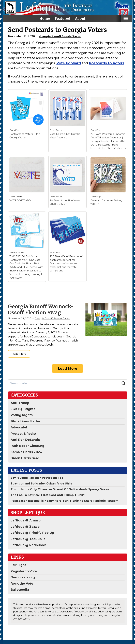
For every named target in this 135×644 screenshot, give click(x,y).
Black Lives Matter (26, 421)
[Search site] (64, 383)
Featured (63, 18)
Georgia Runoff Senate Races (60, 36)
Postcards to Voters (107, 63)
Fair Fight (18, 565)
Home (45, 18)
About (80, 18)
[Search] (124, 383)
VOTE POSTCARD (20, 201)
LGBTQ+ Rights (23, 409)
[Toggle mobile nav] (126, 18)
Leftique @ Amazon (27, 520)
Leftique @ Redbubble (29, 545)
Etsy (17, 130)
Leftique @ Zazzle (25, 527)
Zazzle (59, 130)
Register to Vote (24, 571)
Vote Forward (69, 63)
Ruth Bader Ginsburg (27, 446)
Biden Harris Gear (25, 458)
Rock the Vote (22, 584)
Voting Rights (22, 415)
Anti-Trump (20, 403)
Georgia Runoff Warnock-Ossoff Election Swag (41, 309)
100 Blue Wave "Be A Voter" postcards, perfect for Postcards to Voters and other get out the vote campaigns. (66, 264)
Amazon (20, 252)
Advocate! (19, 427)
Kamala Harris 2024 (26, 452)
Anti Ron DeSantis (25, 440)
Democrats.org (23, 577)
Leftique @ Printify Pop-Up (32, 533)
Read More (19, 354)
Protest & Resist (24, 434)
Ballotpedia (20, 590)
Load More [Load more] (67, 369)
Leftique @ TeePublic (28, 539)
